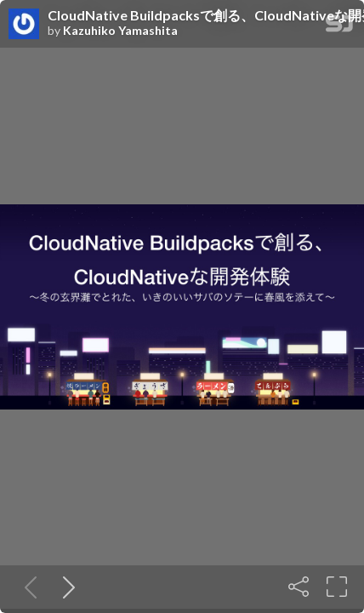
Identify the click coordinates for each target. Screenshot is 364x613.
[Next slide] (65, 587)
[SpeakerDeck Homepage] (339, 27)
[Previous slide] (27, 587)
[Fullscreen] (337, 587)
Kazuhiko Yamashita (120, 31)
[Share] (299, 587)
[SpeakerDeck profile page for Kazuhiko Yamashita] (24, 25)
